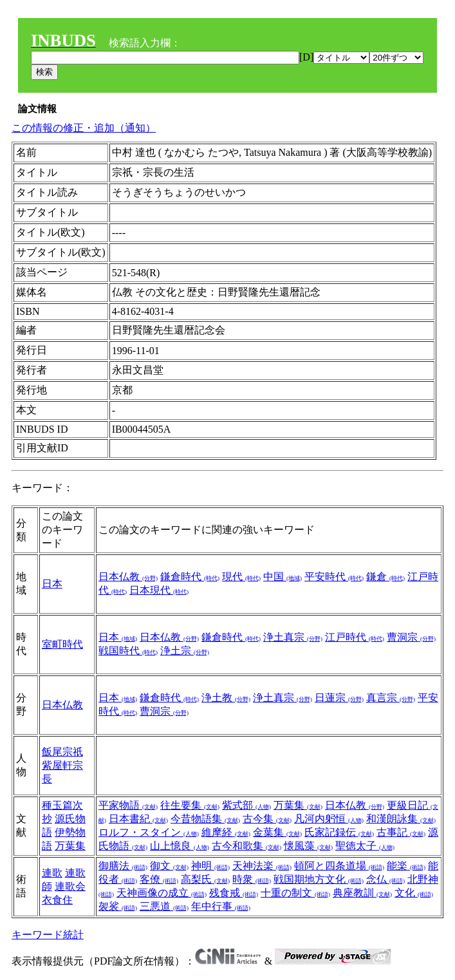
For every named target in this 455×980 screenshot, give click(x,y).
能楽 (406, 866)
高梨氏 (205, 879)
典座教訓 (362, 893)
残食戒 (234, 893)
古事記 (401, 832)
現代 (241, 577)
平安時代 (334, 577)
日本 (52, 584)
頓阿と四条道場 (339, 866)
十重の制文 (295, 893)
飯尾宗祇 (62, 752)
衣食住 (57, 900)
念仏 (385, 879)
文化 (414, 893)
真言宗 (391, 698)
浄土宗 (185, 651)
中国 (283, 577)
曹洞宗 (411, 637)
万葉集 (70, 846)
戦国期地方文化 (319, 879)
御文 (169, 866)
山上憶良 (180, 846)
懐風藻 (308, 846)
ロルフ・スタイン (149, 832)
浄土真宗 (293, 637)
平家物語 (128, 805)
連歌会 (70, 886)
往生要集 (190, 805)
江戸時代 (355, 637)
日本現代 (159, 590)
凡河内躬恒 (329, 819)
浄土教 (226, 698)
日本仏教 (128, 577)
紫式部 (246, 805)
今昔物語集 (205, 819)
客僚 (159, 879)
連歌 (52, 873)
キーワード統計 (48, 935)
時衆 (252, 879)
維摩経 (226, 832)
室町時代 (62, 644)
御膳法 (123, 866)
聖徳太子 (365, 846)
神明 (210, 866)
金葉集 (277, 832)
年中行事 (221, 906)
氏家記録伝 (339, 832)
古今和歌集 (246, 846)
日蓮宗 (339, 698)
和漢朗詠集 (401, 819)
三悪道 (164, 906)
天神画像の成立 (162, 893)
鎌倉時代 (190, 577)
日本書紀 (138, 819)
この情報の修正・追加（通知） (84, 128)
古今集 (267, 819)
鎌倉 (385, 577)
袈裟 (118, 906)
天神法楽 (262, 866)
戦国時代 (128, 651)
